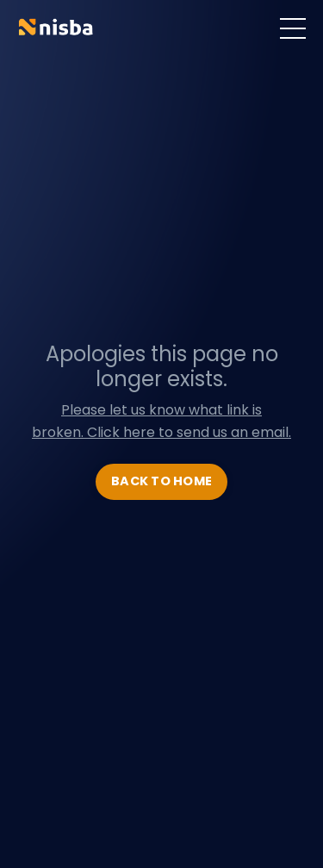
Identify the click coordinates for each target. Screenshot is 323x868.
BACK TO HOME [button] (161, 481)
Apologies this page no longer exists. (162, 366)
